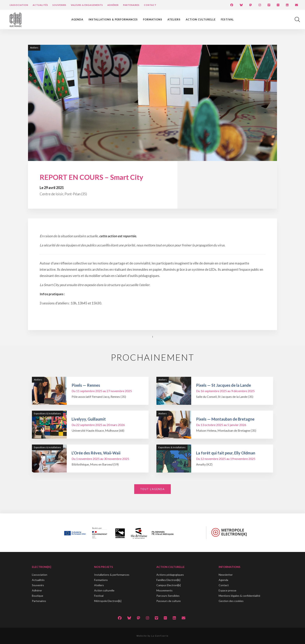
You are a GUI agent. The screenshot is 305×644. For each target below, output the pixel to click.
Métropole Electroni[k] (108, 601)
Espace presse (227, 590)
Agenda (77, 19)
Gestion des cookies (231, 601)
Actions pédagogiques (170, 575)
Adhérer (113, 5)
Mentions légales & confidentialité (239, 596)
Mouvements (164, 590)
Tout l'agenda (152, 489)
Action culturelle (201, 19)
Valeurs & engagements (87, 5)
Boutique (38, 596)
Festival (227, 19)
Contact (150, 5)
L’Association (19, 5)
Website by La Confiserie (152, 636)
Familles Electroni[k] (168, 580)
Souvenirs (59, 5)
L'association (40, 575)
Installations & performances (113, 19)
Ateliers (174, 19)
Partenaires (131, 5)
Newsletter (226, 575)
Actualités (40, 5)
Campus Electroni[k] (169, 585)
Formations (153, 19)
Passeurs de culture (169, 601)
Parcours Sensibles (168, 596)
